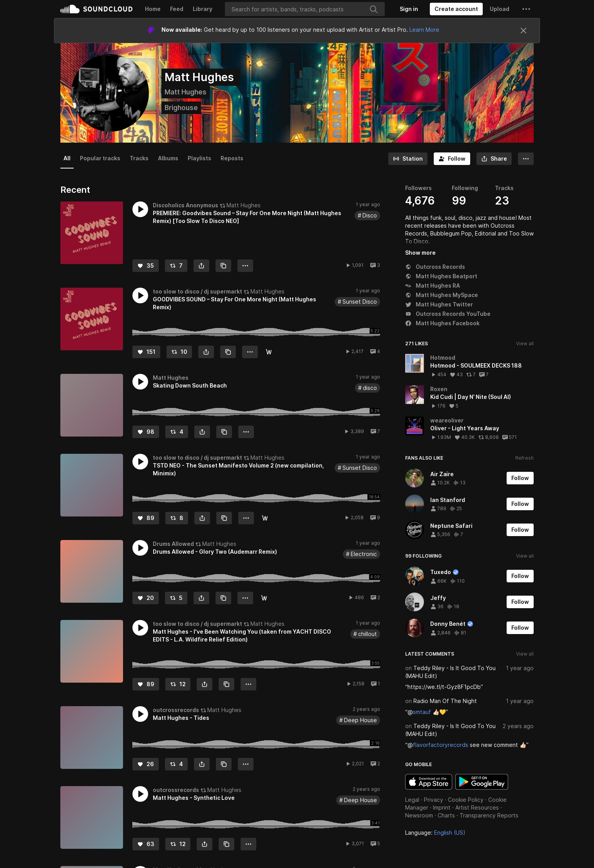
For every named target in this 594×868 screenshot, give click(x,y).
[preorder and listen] (265, 518)
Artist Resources (477, 807)
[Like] (146, 266)
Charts (446, 815)
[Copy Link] (223, 266)
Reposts (232, 158)
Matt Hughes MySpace (442, 295)
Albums (168, 158)
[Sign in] (409, 9)
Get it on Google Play (482, 782)
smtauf (422, 712)
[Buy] (264, 598)
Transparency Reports (489, 815)
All (67, 158)
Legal (412, 800)
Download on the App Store (429, 782)
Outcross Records (435, 267)
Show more (420, 253)
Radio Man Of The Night (445, 701)
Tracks (139, 158)
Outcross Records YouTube (448, 314)
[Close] (523, 31)
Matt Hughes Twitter (439, 304)
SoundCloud (96, 9)
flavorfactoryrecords (441, 745)
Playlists (199, 158)
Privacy (434, 800)
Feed (177, 9)
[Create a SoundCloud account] (456, 9)
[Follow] (452, 159)
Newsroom (419, 815)
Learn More (424, 30)
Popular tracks (100, 158)
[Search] (305, 9)
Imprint (442, 807)
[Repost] (176, 266)
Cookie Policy (466, 800)
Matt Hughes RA (433, 285)
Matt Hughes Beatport (441, 276)
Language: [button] (435, 833)
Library (203, 9)
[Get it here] (269, 352)
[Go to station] (408, 159)
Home (153, 9)
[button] (526, 9)
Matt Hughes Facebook (442, 323)
